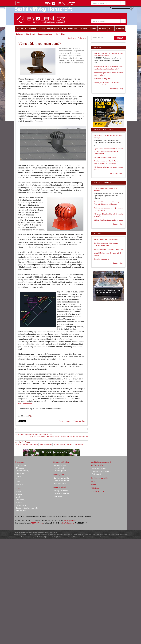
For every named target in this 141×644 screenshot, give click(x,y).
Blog (93, 481)
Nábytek (19, 503)
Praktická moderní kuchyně (101, 471)
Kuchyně (19, 492)
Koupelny (19, 494)
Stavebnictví (30, 34)
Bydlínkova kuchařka (100, 478)
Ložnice (19, 497)
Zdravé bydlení (21, 511)
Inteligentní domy (60, 483)
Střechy (19, 444)
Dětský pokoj (20, 500)
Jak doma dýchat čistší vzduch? (105, 157)
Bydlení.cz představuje (75, 444)
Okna (18, 482)
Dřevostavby (20, 468)
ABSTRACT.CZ (98, 491)
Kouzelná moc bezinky (102, 259)
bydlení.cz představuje (77, 38)
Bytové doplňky (21, 505)
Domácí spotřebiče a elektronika (27, 508)
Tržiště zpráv (96, 488)
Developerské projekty (62, 478)
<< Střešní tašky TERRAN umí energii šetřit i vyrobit (33, 434)
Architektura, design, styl (101, 462)
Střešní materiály (60, 444)
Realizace (19, 484)
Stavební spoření (60, 471)
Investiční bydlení (60, 465)
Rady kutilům (58, 496)
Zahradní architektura (61, 493)
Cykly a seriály (97, 465)
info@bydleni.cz (70, 521)
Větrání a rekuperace (30, 444)
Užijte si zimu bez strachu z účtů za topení (108, 220)
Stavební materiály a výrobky (48, 34)
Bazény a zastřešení (61, 491)
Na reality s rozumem (61, 481)
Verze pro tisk (79, 421)
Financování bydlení (61, 462)
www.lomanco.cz (25, 404)
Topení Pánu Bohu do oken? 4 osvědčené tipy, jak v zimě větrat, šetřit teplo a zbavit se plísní (108, 151)
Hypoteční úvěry (59, 468)
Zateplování (20, 473)
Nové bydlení (59, 475)
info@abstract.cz (68, 523)
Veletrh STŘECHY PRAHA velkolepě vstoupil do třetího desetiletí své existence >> (59, 437)
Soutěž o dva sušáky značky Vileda (106, 239)
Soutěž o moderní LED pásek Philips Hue (108, 249)
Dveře (18, 479)
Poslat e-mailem (65, 421)
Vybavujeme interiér (99, 469)
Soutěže (94, 485)
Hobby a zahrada (60, 487)
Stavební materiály (22, 471)
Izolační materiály (46, 444)
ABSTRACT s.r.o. (37, 523)
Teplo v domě (96, 474)
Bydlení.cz (20, 34)
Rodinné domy (21, 465)
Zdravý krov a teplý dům (102, 79)
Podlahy (19, 476)
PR (30, 416)
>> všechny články (117, 89)
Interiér (18, 488)
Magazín (98, 234)
